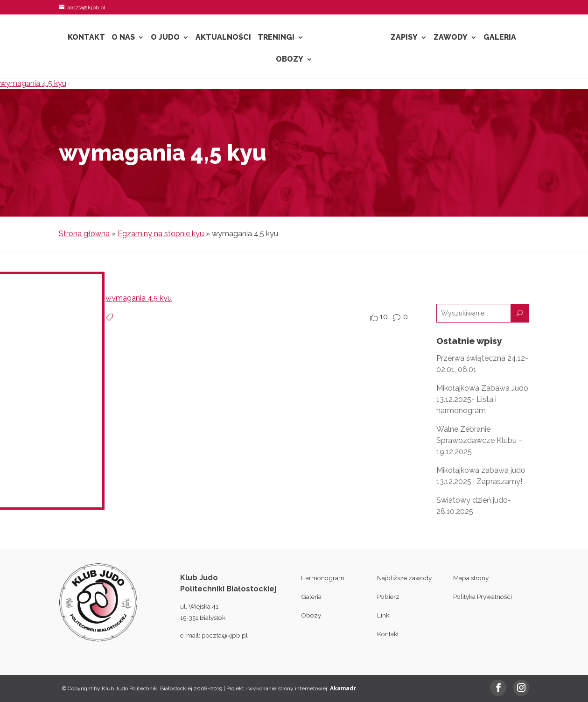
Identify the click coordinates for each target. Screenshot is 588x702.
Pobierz (388, 597)
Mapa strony (471, 578)
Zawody (451, 38)
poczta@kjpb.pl (225, 635)
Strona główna (84, 234)
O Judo (165, 38)
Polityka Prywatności (483, 597)
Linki (384, 615)
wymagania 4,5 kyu (33, 83)
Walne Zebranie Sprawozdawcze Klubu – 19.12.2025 (479, 440)
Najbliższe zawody (404, 578)
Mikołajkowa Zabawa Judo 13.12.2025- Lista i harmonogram (482, 399)
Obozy (290, 60)
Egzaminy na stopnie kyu (161, 234)
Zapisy (404, 38)
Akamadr (343, 688)
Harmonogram (323, 578)
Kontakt (86, 38)
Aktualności (223, 38)
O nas (123, 38)
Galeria (500, 38)
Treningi (276, 38)
